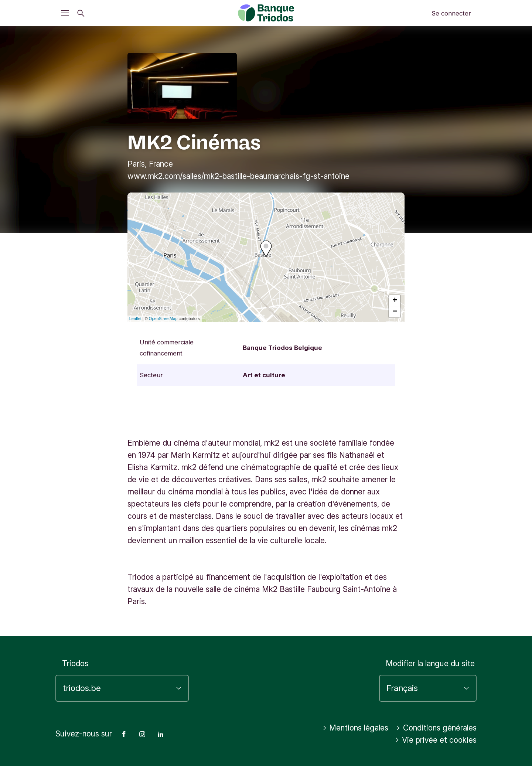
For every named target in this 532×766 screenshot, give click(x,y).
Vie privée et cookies (436, 740)
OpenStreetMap (163, 319)
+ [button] (395, 301)
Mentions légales (356, 728)
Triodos (75, 663)
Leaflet (135, 319)
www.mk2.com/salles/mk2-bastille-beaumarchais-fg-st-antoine (238, 176)
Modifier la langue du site (430, 663)
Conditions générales (436, 728)
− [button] (395, 312)
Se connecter (451, 13)
